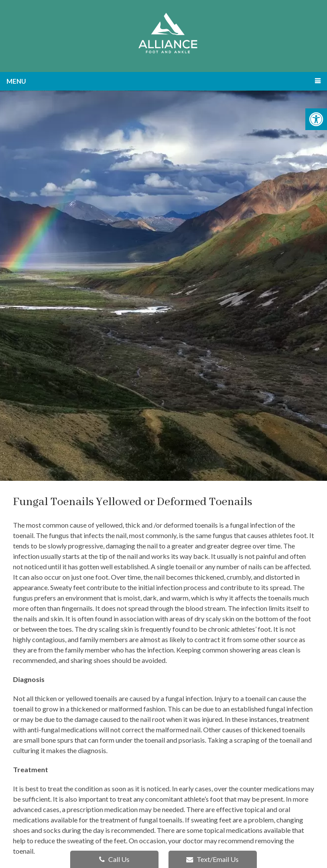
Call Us (114, 859)
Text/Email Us (212, 859)
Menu (16, 81)
